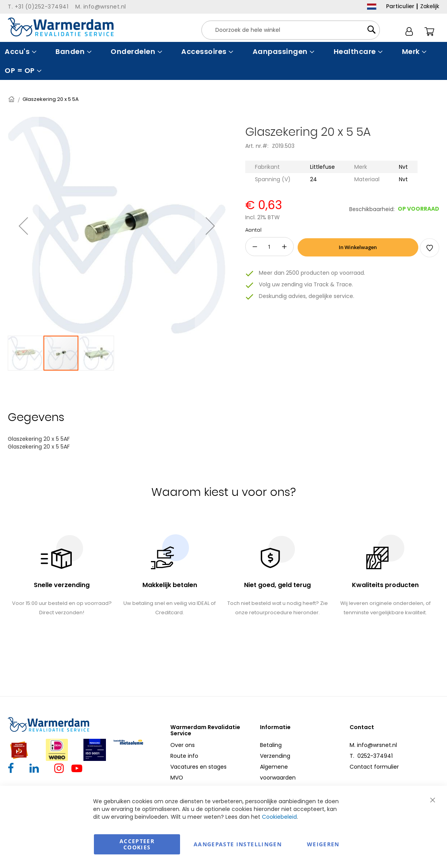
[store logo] (61, 27)
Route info (184, 756)
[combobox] (291, 30)
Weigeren (323, 844)
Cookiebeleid (279, 817)
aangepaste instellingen (238, 844)
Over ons (183, 745)
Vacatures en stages (198, 767)
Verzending (275, 756)
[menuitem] (20, 51)
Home (12, 99)
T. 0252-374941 (371, 756)
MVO (177, 778)
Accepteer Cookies (137, 844)
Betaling (271, 745)
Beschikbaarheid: (372, 209)
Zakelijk (430, 6)
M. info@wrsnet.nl (373, 745)
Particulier (400, 6)
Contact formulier (374, 767)
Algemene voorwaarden (278, 772)
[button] (23, 226)
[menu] (223, 61)
